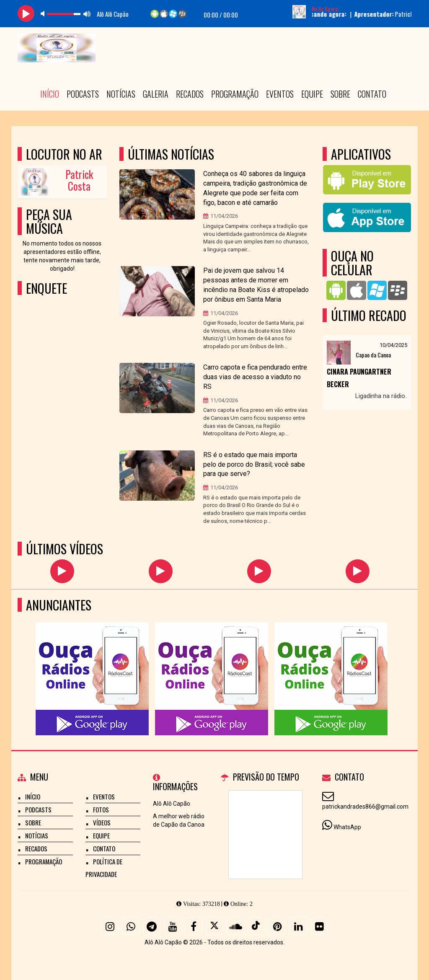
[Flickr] (319, 926)
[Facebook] (194, 926)
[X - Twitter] (214, 926)
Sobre (340, 94)
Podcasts (83, 94)
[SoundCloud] (235, 926)
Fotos (101, 809)
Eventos (280, 94)
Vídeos (102, 822)
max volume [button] (87, 14)
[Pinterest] (277, 926)
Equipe (312, 94)
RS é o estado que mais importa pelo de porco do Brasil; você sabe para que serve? (254, 464)
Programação (235, 94)
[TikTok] (256, 926)
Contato (372, 94)
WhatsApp (347, 827)
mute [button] (44, 14)
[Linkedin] (298, 926)
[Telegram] (152, 926)
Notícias (121, 94)
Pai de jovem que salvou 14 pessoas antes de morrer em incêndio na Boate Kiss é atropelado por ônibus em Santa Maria (256, 285)
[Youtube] (173, 926)
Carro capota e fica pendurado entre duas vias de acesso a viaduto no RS (255, 377)
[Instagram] (110, 926)
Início (50, 94)
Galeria (156, 94)
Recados (190, 94)
